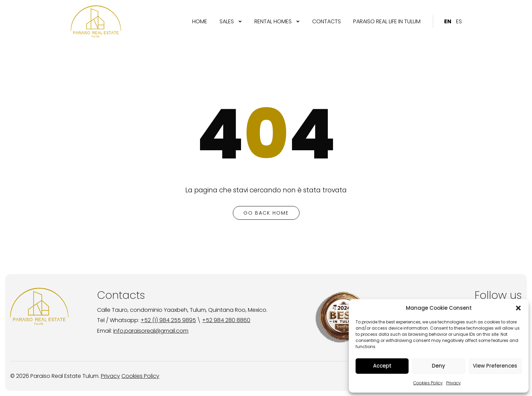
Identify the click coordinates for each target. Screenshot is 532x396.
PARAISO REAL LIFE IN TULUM (387, 21)
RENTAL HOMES (273, 21)
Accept (382, 366)
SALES (227, 21)
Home (200, 21)
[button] (518, 308)
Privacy (454, 383)
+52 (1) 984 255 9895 (168, 320)
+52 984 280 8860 (226, 320)
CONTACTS (327, 21)
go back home (266, 213)
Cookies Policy (428, 383)
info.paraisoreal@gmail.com (151, 331)
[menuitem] (200, 22)
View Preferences (495, 366)
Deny (438, 366)
